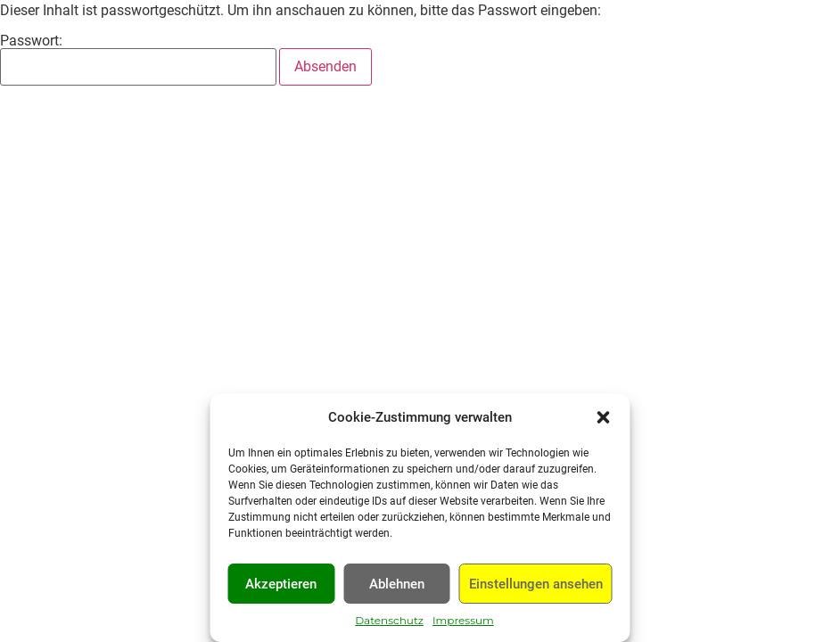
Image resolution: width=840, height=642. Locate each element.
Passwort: (138, 60)
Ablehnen (397, 584)
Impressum (463, 620)
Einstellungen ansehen (536, 584)
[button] (604, 417)
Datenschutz (389, 620)
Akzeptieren (281, 584)
